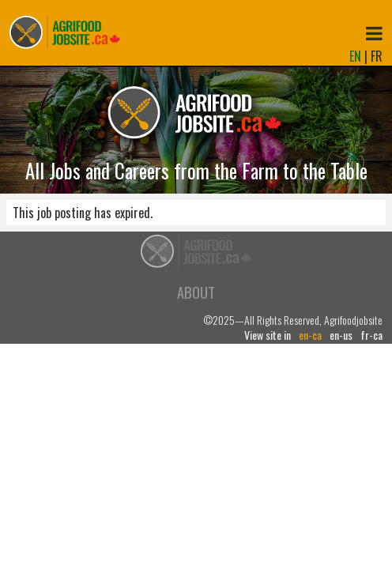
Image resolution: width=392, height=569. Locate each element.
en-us (341, 335)
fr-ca (371, 335)
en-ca (310, 335)
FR (377, 56)
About (196, 292)
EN (355, 56)
